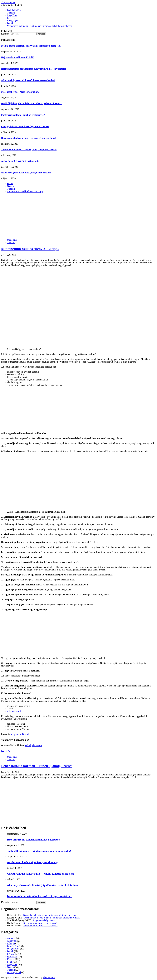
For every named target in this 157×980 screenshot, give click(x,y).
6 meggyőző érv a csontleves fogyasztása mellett (25, 127)
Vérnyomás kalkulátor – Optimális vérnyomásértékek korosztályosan (40, 26)
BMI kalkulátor (14, 10)
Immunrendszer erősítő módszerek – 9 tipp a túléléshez (39, 896)
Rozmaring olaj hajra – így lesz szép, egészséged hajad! (29, 138)
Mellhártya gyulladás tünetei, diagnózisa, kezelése (26, 173)
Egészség (11, 954)
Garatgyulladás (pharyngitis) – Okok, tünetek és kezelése (41, 874)
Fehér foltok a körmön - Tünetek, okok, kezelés (37, 766)
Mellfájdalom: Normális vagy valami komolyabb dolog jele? (31, 46)
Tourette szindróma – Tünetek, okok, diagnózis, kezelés (29, 150)
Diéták (10, 23)
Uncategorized (14, 972)
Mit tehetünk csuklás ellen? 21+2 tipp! (30, 249)
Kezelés (11, 18)
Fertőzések (12, 957)
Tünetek (11, 13)
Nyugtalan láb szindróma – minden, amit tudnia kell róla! (50, 915)
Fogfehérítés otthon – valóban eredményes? (23, 115)
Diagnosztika (13, 949)
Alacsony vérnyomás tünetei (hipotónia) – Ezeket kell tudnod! (43, 885)
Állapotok (12, 941)
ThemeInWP (49, 977)
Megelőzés (12, 15)
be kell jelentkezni (33, 745)
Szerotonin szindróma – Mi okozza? (41, 923)
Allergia (11, 943)
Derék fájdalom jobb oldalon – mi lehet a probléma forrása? (31, 103)
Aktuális (11, 938)
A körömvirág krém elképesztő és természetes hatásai (28, 80)
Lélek (10, 962)
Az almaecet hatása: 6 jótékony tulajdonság (33, 862)
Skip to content (8, 2)
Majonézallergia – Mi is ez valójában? (20, 92)
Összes (10, 967)
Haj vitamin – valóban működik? (18, 57)
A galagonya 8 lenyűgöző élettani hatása (21, 161)
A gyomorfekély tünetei (44, 920)
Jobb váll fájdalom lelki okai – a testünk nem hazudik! (39, 851)
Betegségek (13, 21)
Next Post (7, 751)
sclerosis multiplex (16, 711)
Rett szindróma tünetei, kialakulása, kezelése (33, 840)
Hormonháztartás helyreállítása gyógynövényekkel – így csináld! (34, 69)
